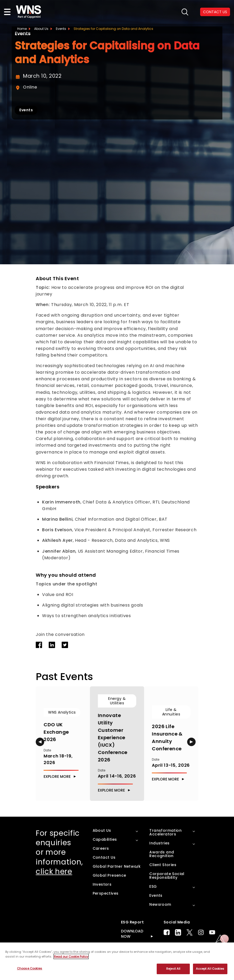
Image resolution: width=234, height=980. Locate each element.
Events (61, 29)
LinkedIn (178, 932)
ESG (153, 886)
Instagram (201, 932)
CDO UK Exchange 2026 (56, 732)
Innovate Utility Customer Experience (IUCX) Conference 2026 (113, 737)
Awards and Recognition (162, 854)
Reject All (173, 969)
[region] (117, 961)
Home (22, 29)
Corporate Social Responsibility (167, 875)
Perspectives (106, 893)
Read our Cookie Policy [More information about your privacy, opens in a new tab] (71, 956)
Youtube (212, 932)
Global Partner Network (117, 866)
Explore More (57, 776)
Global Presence (109, 875)
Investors (102, 884)
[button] (40, 742)
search (185, 12)
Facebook (167, 932)
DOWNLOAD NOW (132, 933)
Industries (159, 843)
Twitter (190, 932)
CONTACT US (215, 12)
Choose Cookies (30, 968)
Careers (101, 848)
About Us (41, 29)
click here (54, 872)
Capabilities (105, 839)
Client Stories (163, 865)
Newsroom (160, 904)
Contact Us (104, 857)
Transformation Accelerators (165, 832)
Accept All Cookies (210, 969)
